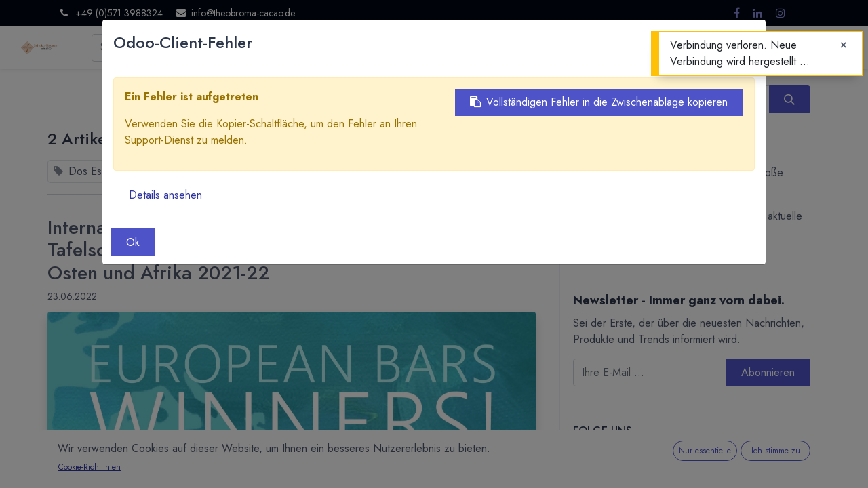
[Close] (843, 45)
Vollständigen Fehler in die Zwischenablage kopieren (599, 102)
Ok (133, 242)
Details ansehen (165, 195)
